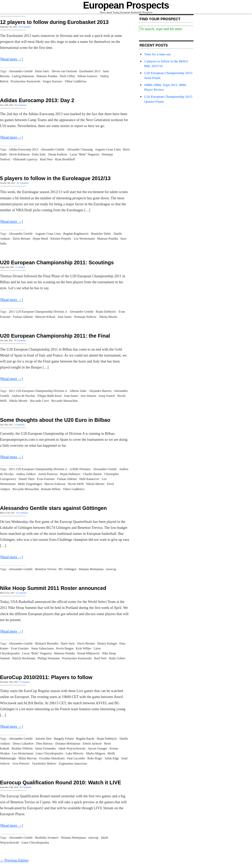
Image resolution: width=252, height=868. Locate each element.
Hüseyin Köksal (45, 317)
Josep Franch (107, 396)
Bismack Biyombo (47, 643)
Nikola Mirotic (108, 317)
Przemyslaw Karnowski (25, 81)
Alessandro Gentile (21, 71)
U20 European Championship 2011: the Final (55, 336)
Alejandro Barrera (100, 391)
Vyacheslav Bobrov (44, 764)
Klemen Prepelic (61, 239)
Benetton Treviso (46, 569)
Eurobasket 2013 (90, 71)
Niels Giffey (67, 76)
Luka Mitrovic (75, 753)
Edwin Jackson (92, 744)
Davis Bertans (22, 239)
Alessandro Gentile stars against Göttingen (53, 508)
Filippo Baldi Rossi (49, 396)
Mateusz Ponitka (47, 76)
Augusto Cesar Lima (108, 149)
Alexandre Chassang (80, 149)
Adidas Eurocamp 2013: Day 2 (37, 100)
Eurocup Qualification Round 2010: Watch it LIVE (61, 782)
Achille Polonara (80, 469)
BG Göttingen (68, 569)
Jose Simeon (88, 396)
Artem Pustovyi (48, 474)
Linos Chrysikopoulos (49, 753)
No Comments (25, 27)
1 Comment (20, 267)
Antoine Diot (43, 739)
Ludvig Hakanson (23, 76)
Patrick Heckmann (24, 658)
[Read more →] (11, 59)
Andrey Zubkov (26, 474)
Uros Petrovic (21, 764)
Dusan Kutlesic (58, 154)
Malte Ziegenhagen (30, 484)
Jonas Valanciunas (42, 648)
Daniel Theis (27, 479)
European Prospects (126, 5)
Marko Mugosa (96, 753)
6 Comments (21, 593)
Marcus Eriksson (55, 484)
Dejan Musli (41, 239)
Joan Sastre (65, 317)
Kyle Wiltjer (84, 648)
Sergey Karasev (52, 81)
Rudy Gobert (117, 658)
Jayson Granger (98, 748)
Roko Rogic (95, 758)
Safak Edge (112, 758)
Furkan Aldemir (23, 317)
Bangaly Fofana (64, 739)
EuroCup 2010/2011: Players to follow (46, 677)
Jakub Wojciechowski (72, 748)
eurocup (111, 569)
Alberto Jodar (78, 391)
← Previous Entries (14, 860)
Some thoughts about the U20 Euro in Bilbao (55, 420)
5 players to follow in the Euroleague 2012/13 (55, 178)
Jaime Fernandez (46, 748)
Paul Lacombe (76, 758)
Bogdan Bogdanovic (76, 234)
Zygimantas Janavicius (73, 764)
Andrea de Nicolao (23, 396)
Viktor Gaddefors (76, 81)
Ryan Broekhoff (65, 159)
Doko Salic (39, 154)
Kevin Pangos (65, 648)
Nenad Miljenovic (88, 653)
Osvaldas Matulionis (52, 758)
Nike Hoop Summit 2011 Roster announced (53, 588)
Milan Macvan (28, 758)
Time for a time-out (157, 54)
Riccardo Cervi (40, 401)
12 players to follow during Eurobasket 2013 (54, 22)
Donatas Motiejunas (91, 569)
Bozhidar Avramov (47, 838)
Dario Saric (42, 71)
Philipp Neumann (49, 658)
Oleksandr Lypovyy (25, 159)
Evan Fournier (46, 479)
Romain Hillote (51, 489)
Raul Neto (46, 159)
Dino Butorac (45, 744)
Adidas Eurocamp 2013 (24, 149)
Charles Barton (92, 474)
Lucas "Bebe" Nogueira (84, 154)
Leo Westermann (84, 239)
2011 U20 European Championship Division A (38, 312)
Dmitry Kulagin (107, 643)
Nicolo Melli (76, 484)
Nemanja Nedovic (85, 317)
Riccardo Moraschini (65, 401)
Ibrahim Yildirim (22, 748)
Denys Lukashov (23, 744)
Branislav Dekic (101, 234)
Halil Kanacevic (89, 479)
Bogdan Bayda (85, 739)
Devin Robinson (19, 154)
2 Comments (19, 425)
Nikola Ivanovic (88, 76)
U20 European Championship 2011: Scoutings (57, 262)
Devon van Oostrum (64, 71)
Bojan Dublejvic (106, 312)
